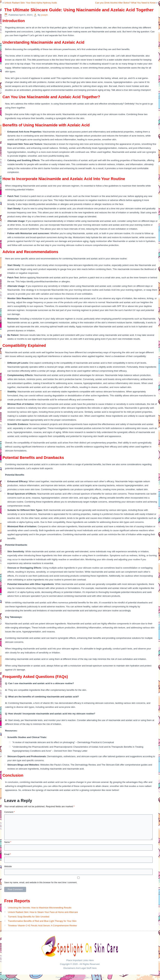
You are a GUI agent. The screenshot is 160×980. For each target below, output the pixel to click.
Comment (9, 812)
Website (8, 866)
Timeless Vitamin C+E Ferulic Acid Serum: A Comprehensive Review (42, 926)
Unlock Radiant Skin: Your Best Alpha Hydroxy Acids (31, 3)
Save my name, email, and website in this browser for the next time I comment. (41, 882)
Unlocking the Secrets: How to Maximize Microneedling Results (40, 908)
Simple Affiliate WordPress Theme (91, 977)
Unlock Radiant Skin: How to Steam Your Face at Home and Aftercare (43, 912)
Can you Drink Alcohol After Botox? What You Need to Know (125, 3)
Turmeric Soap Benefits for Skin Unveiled (29, 917)
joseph (44, 15)
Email (7, 854)
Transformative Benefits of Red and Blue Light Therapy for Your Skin (42, 921)
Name (8, 842)
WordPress (70, 977)
